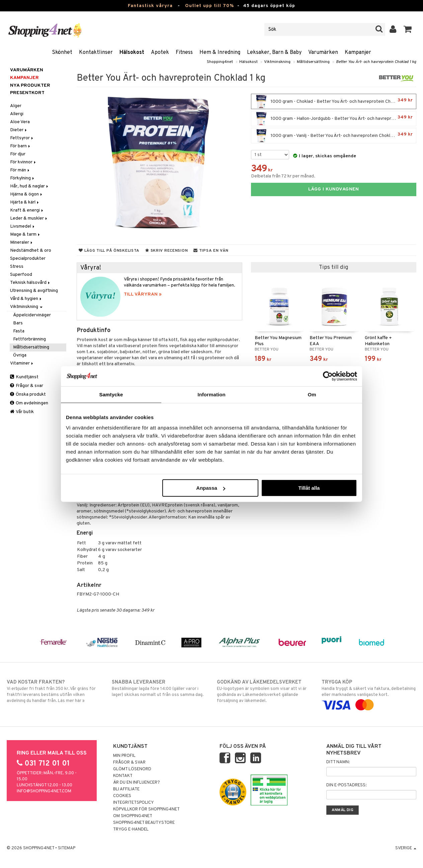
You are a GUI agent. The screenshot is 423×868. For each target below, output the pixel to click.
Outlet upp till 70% (209, 6)
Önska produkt (28, 394)
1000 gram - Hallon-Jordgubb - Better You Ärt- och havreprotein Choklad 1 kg (335, 119)
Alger (16, 106)
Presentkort (27, 93)
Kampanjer (358, 53)
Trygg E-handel (131, 830)
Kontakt (123, 776)
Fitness (184, 53)
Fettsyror (22, 138)
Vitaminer (22, 363)
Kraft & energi (27, 210)
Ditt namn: (338, 762)
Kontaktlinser (96, 53)
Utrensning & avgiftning (34, 291)
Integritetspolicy (134, 803)
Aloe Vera (20, 122)
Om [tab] (312, 394)
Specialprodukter (28, 259)
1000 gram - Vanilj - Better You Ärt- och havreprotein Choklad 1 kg (334, 136)
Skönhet (62, 53)
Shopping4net (220, 62)
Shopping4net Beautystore (144, 823)
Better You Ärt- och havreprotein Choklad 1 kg (376, 62)
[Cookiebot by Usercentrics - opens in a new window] (328, 376)
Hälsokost (132, 53)
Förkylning (23, 178)
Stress (17, 267)
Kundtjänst (24, 377)
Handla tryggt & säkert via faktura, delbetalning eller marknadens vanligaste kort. (369, 694)
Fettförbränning (29, 339)
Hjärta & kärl (25, 202)
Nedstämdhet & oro (31, 251)
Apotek (160, 53)
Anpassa (211, 488)
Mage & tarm (25, 234)
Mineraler (22, 243)
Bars (18, 323)
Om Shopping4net (133, 816)
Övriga (20, 355)
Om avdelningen (29, 403)
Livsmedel (23, 226)
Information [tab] (211, 394)
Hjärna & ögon (27, 194)
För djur (18, 154)
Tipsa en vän (211, 251)
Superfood (21, 275)
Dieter (19, 130)
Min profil (124, 756)
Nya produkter (30, 86)
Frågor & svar (27, 386)
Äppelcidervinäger (32, 315)
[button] (408, 29)
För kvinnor (23, 162)
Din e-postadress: (346, 785)
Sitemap (67, 848)
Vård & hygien (26, 299)
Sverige (406, 848)
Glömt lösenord (132, 769)
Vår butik (22, 412)
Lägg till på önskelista (109, 251)
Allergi (17, 114)
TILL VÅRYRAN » (143, 294)
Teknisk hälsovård (30, 283)
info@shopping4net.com (44, 791)
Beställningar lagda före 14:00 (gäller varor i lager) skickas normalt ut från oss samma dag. (159, 688)
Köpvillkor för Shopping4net (146, 809)
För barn (21, 146)
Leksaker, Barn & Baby (274, 53)
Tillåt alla (309, 488)
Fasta (19, 331)
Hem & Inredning (220, 53)
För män (20, 170)
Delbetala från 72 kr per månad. (283, 176)
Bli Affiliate (126, 789)
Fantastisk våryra (150, 6)
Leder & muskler (29, 218)
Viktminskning (277, 62)
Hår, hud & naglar (30, 186)
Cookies (122, 796)
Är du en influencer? (137, 783)
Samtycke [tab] (111, 394)
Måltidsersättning (313, 62)
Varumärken (323, 53)
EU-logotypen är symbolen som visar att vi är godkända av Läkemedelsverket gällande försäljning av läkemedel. (264, 691)
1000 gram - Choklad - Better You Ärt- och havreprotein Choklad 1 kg (334, 101)
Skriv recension (166, 251)
